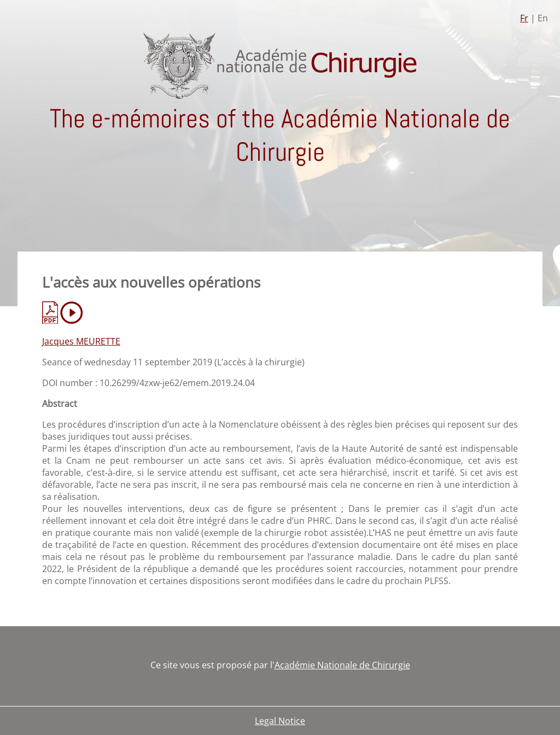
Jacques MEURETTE (81, 341)
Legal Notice (280, 721)
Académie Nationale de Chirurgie (342, 665)
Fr (524, 18)
